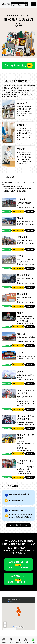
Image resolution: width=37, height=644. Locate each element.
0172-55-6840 (18, 306)
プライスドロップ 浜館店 (26, 462)
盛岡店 (20, 313)
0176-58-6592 (18, 268)
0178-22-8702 (18, 249)
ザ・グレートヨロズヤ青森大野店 (26, 417)
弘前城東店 (22, 294)
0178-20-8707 (18, 454)
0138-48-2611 (18, 211)
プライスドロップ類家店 (26, 436)
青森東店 (21, 334)
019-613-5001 (18, 384)
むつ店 (20, 353)
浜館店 (20, 218)
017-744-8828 (18, 230)
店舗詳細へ (30, 211)
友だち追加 (6, 211)
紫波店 (20, 372)
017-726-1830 (18, 346)
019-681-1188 (18, 327)
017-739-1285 (18, 428)
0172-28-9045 (18, 287)
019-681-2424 (18, 409)
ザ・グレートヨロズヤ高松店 (26, 392)
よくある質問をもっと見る (19, 525)
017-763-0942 (18, 477)
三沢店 (20, 256)
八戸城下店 (22, 237)
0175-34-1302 (18, 365)
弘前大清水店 (23, 275)
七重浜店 (21, 199)
